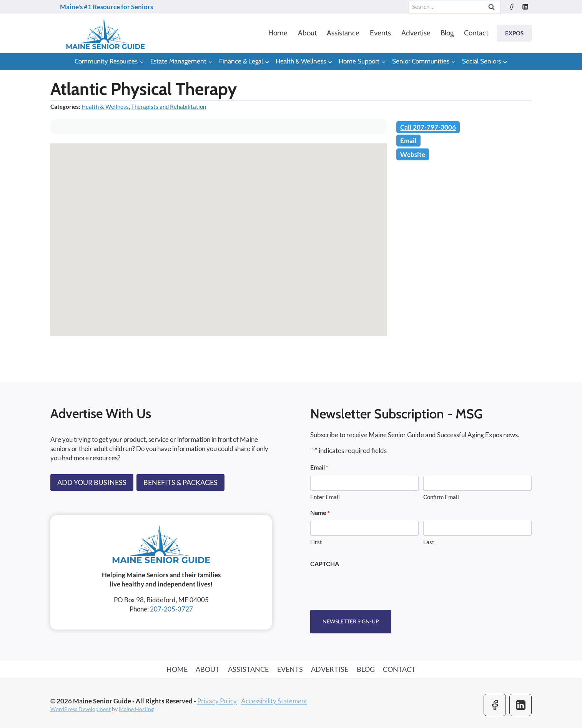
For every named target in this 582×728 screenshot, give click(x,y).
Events (380, 33)
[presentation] (369, 586)
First (316, 542)
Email (408, 141)
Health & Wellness (105, 107)
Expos (514, 33)
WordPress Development (81, 709)
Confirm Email (441, 497)
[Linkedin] (525, 7)
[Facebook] (511, 7)
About (307, 33)
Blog (447, 33)
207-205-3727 (171, 609)
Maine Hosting (136, 709)
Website (413, 154)
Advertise (416, 33)
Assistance (343, 33)
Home (278, 33)
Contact (476, 33)
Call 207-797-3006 (428, 127)
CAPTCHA (325, 564)
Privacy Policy (217, 701)
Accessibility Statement (274, 701)
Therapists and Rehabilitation (169, 107)
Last (429, 542)
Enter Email (325, 497)
